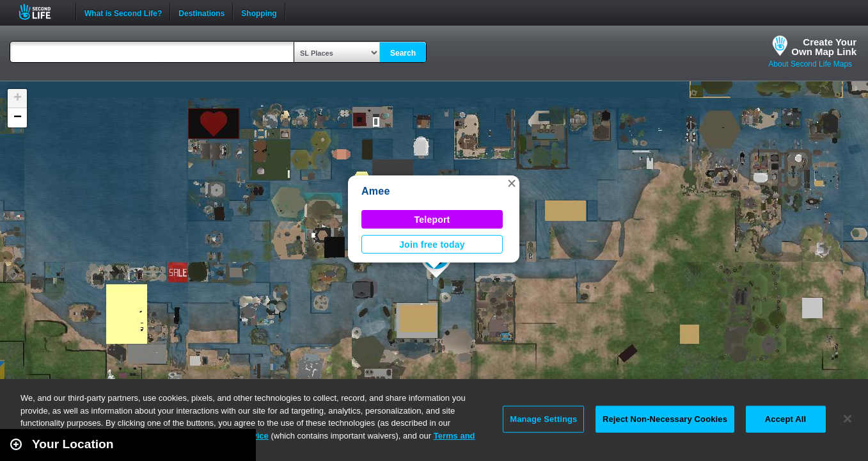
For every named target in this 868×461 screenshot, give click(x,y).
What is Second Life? (123, 12)
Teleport (432, 220)
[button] (512, 183)
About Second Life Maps (810, 64)
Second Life (42, 12)
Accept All (785, 419)
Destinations (201, 12)
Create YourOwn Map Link (824, 47)
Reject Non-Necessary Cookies (665, 419)
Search (403, 53)
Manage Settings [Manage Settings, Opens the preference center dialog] (543, 419)
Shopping (259, 12)
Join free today (432, 245)
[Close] (848, 419)
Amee (376, 191)
